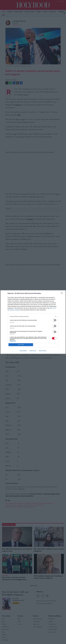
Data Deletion (23, 351)
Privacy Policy (43, 351)
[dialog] (33, 322)
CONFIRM (21, 345)
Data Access (33, 351)
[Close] (62, 293)
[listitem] (33, 316)
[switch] (54, 320)
